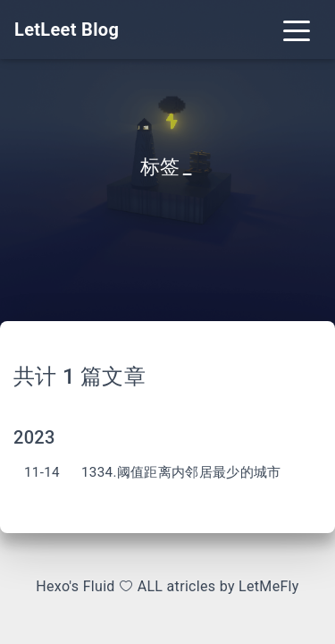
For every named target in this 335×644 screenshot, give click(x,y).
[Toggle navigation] (297, 30)
